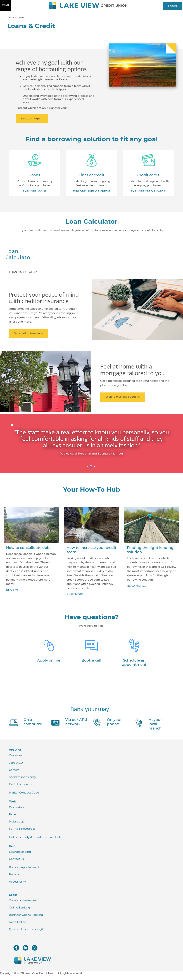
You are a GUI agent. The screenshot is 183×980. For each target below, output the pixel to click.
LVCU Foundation (21, 786)
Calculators (17, 808)
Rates (13, 816)
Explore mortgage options (123, 397)
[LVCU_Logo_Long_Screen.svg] (92, 5)
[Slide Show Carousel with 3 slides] (91, 444)
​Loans (35, 175)
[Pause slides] (12, 425)
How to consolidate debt (28, 549)
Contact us (16, 860)
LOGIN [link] (172, 6)
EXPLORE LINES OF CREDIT (91, 192)
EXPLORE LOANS (35, 192)
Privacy (14, 876)
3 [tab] (95, 467)
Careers (14, 771)
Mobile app (16, 823)
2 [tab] (92, 467)
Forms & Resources (22, 830)
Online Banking (19, 909)
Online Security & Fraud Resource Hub (35, 838)
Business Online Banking (26, 916)
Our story (15, 757)
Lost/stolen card (20, 853)
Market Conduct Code (24, 794)
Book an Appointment (24, 869)
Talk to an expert (32, 119)
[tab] (23, 270)
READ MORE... (16, 591)
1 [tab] (88, 467)
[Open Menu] (5, 5)
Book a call (91, 662)
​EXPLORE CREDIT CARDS (148, 192)
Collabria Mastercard (23, 902)
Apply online (49, 662)
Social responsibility (22, 778)
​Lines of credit (91, 175)
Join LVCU (16, 764)
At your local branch (155, 725)
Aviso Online (17, 923)
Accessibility (17, 883)
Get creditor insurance (28, 333)
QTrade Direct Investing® (26, 930)
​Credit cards (148, 175)
